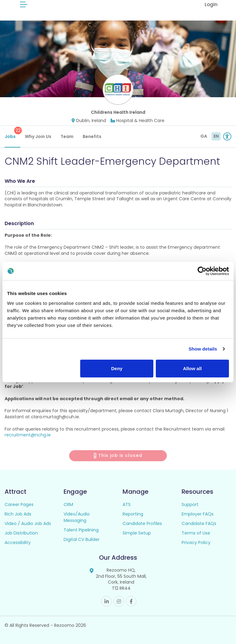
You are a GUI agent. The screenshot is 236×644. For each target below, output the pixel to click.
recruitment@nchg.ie (28, 435)
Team (67, 136)
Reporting (133, 514)
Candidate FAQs (199, 523)
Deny (117, 368)
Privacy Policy (196, 542)
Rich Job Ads (18, 514)
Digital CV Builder (82, 539)
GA (204, 136)
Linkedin (106, 601)
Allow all (192, 368)
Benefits (92, 136)
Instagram (119, 601)
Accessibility (18, 542)
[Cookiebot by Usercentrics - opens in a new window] (202, 271)
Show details (203, 349)
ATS (127, 504)
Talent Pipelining (81, 530)
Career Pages (19, 504)
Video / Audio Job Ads (28, 523)
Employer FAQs (198, 514)
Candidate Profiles (142, 523)
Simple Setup (137, 533)
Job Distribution (21, 533)
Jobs (12, 133)
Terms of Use (196, 533)
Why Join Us (38, 136)
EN (216, 136)
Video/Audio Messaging (77, 517)
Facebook (131, 601)
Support (190, 504)
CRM (68, 504)
